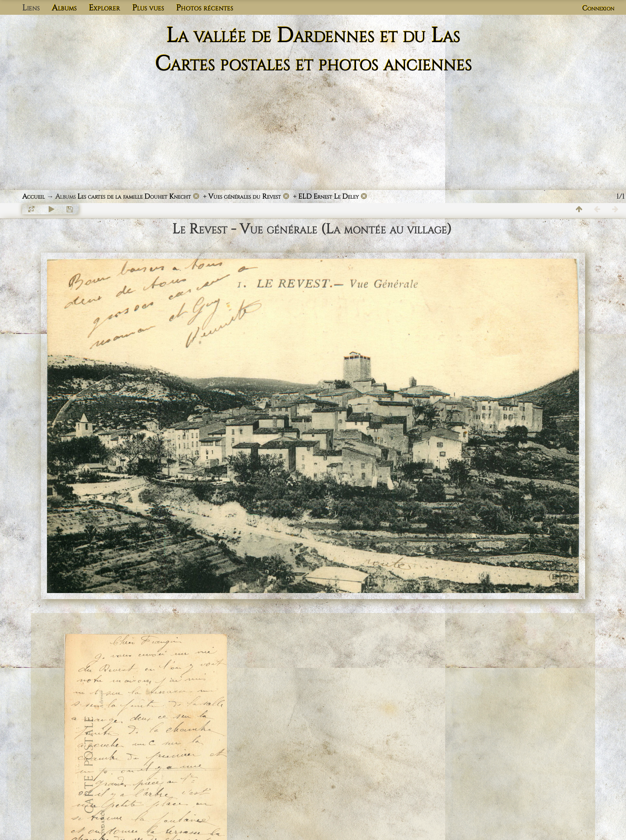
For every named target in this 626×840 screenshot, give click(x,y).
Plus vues (148, 8)
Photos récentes (205, 8)
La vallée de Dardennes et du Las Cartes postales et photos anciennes (313, 50)
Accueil (33, 197)
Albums (64, 8)
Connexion (598, 8)
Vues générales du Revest (245, 197)
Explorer (104, 8)
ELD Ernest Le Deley (328, 197)
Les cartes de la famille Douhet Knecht (134, 197)
